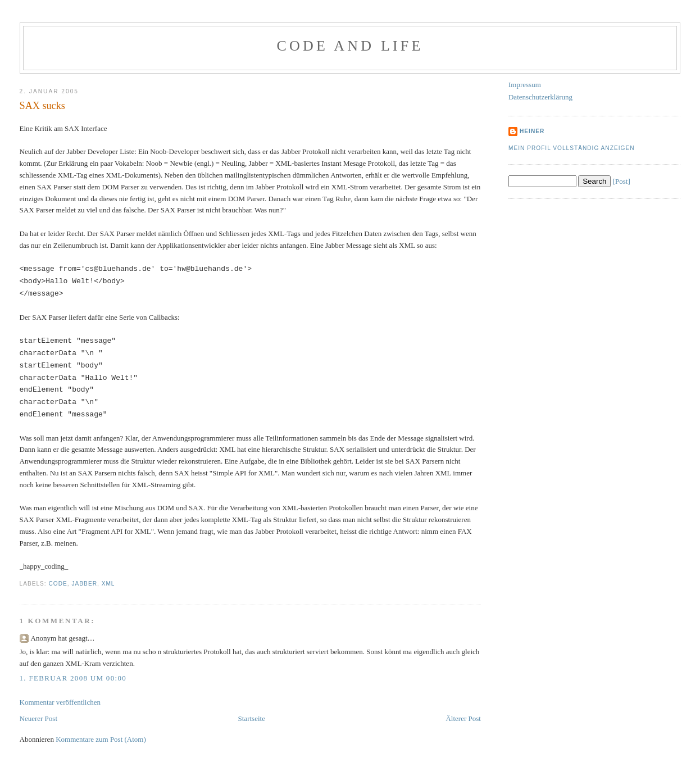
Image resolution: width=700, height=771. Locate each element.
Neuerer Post (39, 718)
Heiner (532, 131)
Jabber (85, 584)
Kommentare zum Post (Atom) (101, 739)
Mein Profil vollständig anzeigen (572, 148)
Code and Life (350, 46)
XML (108, 584)
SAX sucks (42, 106)
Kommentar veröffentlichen (60, 702)
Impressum (525, 85)
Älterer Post (463, 718)
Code (58, 584)
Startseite (252, 718)
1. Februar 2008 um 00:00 (73, 678)
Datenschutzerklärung (540, 97)
